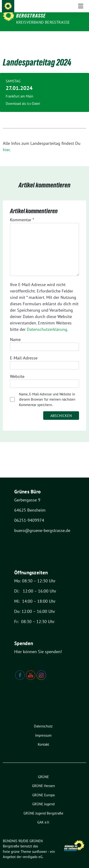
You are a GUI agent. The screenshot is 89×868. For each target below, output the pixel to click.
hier (6, 142)
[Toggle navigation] (81, 39)
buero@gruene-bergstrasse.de (42, 523)
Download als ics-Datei (23, 96)
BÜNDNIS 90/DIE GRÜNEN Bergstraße (42, 13)
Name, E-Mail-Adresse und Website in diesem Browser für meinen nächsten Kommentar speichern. (47, 392)
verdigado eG (33, 849)
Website (17, 369)
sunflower (40, 844)
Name (15, 332)
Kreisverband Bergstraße (43, 22)
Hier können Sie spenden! (38, 644)
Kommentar (22, 212)
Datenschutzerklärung (47, 322)
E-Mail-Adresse (24, 351)
